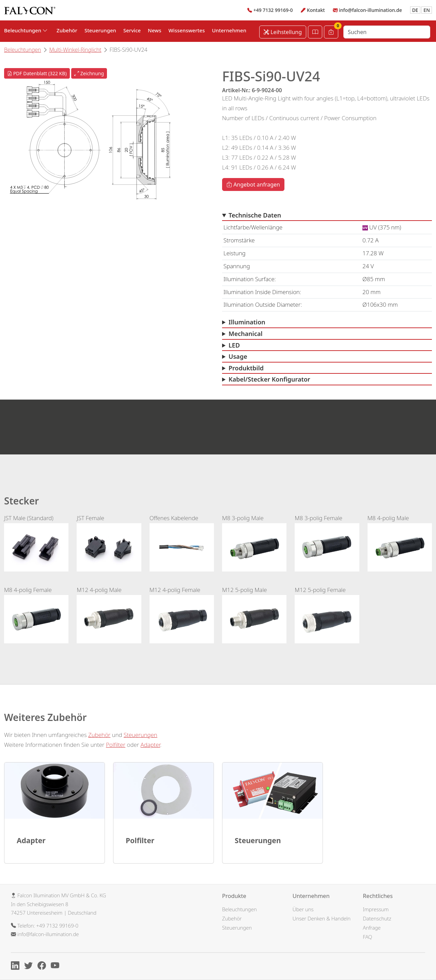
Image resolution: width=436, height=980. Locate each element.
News (154, 30)
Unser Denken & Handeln (322, 918)
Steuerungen (100, 30)
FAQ (367, 937)
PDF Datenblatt (37, 73)
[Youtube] (57, 967)
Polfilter (116, 745)
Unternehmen (229, 30)
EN (427, 10)
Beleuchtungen (22, 50)
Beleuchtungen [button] (26, 30)
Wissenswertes (186, 30)
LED (234, 345)
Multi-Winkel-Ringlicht (75, 50)
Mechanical (246, 334)
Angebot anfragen (253, 184)
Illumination (247, 322)
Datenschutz (377, 918)
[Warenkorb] (331, 32)
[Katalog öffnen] (315, 32)
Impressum (376, 909)
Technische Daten (255, 215)
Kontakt (316, 10)
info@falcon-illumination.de (370, 10)
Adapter (151, 745)
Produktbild (246, 368)
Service (132, 30)
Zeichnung (89, 73)
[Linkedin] (17, 967)
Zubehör (67, 30)
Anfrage (372, 928)
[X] (30, 967)
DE (415, 10)
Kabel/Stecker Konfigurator (269, 379)
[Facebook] (43, 967)
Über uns (303, 909)
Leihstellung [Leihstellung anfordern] (283, 32)
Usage (238, 356)
